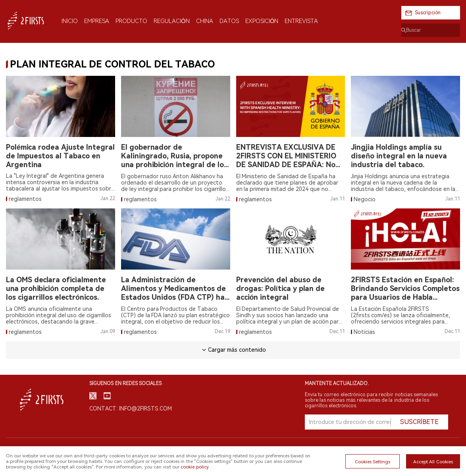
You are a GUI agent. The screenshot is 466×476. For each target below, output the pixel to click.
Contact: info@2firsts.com (131, 409)
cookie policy (194, 467)
